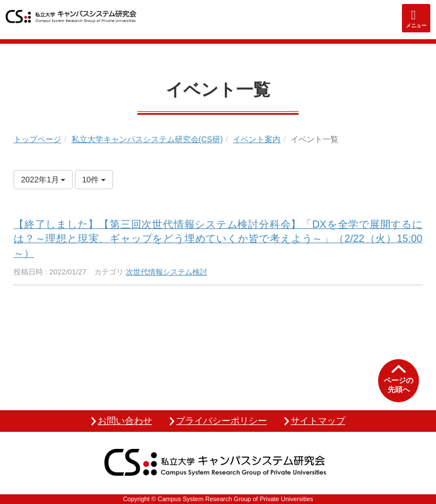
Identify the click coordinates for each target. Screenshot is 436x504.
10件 (94, 180)
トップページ (37, 139)
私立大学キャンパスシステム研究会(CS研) (147, 139)
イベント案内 (257, 139)
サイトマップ (318, 421)
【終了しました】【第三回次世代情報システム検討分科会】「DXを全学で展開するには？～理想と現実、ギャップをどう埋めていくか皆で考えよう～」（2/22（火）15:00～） (218, 239)
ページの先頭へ (399, 385)
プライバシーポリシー (221, 421)
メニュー (416, 26)
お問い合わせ (125, 421)
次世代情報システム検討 (167, 272)
